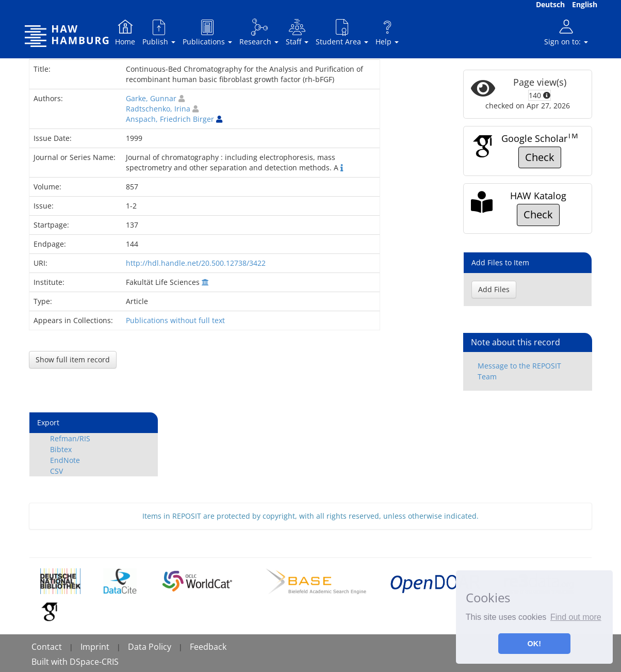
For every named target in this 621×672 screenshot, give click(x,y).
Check (540, 157)
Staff (297, 32)
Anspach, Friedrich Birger (170, 119)
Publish (159, 32)
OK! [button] (534, 644)
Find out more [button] (576, 617)
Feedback (208, 647)
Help (387, 32)
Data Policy (150, 647)
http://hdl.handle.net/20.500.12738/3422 (196, 263)
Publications (207, 32)
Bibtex (61, 449)
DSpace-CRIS (94, 662)
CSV (56, 471)
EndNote (65, 460)
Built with (51, 662)
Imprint (95, 647)
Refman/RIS (70, 438)
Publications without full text (175, 320)
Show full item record (73, 359)
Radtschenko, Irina (158, 109)
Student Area (342, 32)
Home (125, 32)
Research (259, 32)
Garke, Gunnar (151, 98)
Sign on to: (566, 32)
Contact (47, 647)
